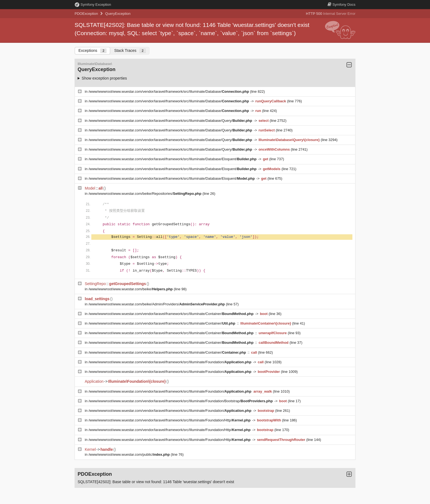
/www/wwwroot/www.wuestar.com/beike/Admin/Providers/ (157, 304)
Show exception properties (104, 78)
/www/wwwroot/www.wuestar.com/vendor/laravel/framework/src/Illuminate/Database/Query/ (171, 121)
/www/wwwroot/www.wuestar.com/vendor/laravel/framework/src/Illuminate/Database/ (169, 91)
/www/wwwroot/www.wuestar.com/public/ (130, 454)
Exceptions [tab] (92, 51)
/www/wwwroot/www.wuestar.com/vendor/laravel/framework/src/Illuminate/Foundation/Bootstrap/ (181, 401)
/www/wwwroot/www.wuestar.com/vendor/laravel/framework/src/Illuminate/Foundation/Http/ (170, 420)
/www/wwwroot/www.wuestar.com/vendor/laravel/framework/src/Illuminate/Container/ (172, 314)
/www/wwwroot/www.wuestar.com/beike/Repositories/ (145, 194)
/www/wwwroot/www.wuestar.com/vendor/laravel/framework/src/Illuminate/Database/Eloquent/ (173, 159)
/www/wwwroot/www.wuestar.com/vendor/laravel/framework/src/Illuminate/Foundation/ (170, 362)
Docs (341, 5)
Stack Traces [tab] (130, 51)
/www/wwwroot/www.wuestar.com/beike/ (131, 289)
